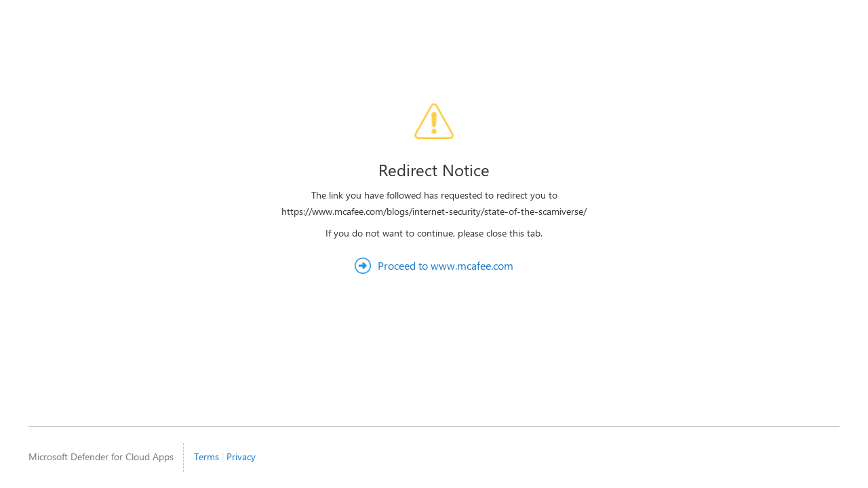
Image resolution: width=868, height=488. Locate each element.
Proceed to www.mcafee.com (446, 265)
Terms (206, 456)
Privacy (241, 456)
